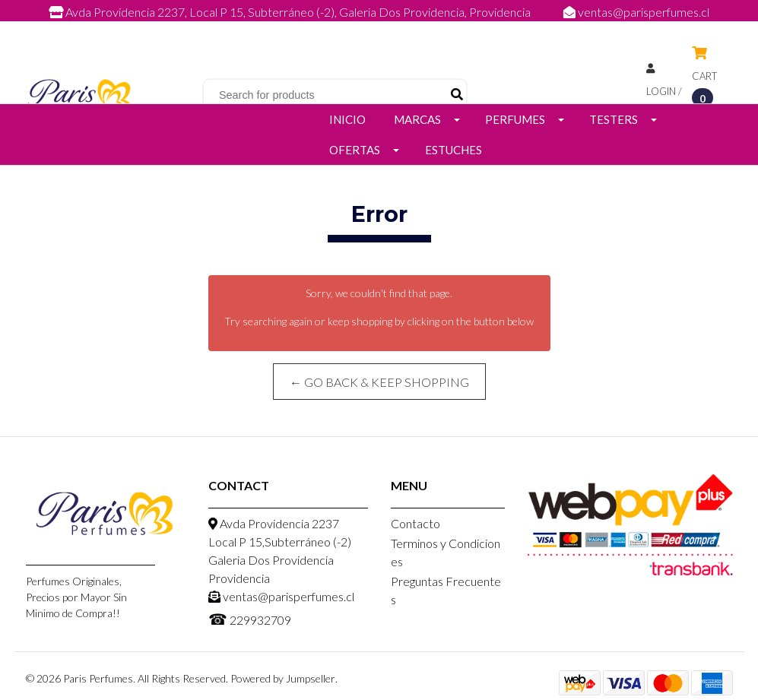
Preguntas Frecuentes (446, 590)
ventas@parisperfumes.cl (636, 12)
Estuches (454, 150)
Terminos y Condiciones (446, 552)
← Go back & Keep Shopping (379, 382)
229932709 (395, 29)
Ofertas (355, 150)
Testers (614, 119)
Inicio (347, 119)
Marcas (417, 119)
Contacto (415, 523)
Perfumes (515, 119)
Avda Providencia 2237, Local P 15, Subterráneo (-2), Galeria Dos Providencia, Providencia (291, 12)
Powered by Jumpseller (283, 678)
